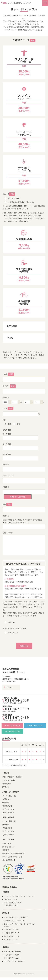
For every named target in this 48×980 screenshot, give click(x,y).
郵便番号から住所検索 (18, 497)
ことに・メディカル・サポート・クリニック (19, 896)
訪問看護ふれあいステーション (15, 921)
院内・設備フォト (9, 847)
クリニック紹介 (8, 839)
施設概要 (6, 850)
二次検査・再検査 (9, 780)
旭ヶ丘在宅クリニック (12, 936)
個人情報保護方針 (9, 860)
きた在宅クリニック (11, 939)
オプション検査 (8, 809)
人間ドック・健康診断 (11, 792)
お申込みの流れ (8, 835)
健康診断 (6, 803)
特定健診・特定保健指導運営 (13, 853)
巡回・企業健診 (8, 817)
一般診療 (6, 773)
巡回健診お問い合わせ (35, 725)
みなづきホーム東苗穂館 (12, 952)
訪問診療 (6, 787)
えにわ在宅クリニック (12, 933)
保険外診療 (7, 784)
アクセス (9, 687)
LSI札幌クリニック (10, 899)
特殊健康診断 (7, 806)
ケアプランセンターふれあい (14, 961)
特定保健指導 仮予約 (12, 731)
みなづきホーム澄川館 (12, 955)
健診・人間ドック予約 (12, 725)
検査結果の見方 (8, 813)
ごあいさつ (7, 843)
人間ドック (7, 799)
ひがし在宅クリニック (12, 930)
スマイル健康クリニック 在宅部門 (16, 917)
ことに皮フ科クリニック (12, 958)
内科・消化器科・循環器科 (12, 777)
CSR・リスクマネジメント (12, 857)
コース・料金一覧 (9, 796)
